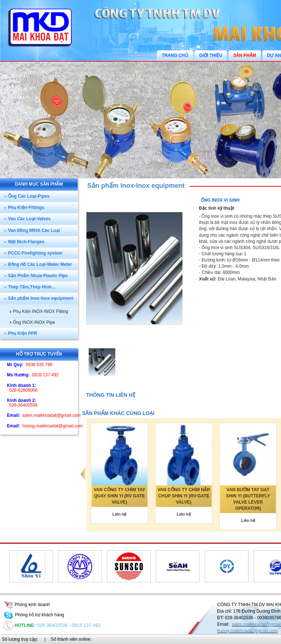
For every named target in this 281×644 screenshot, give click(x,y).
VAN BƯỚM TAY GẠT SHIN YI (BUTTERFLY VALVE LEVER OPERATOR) (248, 499)
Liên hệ (119, 514)
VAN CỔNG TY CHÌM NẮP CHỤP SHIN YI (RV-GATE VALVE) (184, 496)
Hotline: (20, 625)
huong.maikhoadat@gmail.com (247, 631)
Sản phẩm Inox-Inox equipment (136, 186)
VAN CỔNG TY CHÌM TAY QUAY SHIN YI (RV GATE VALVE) (120, 496)
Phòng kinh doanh (27, 605)
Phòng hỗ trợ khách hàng (34, 615)
